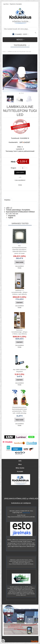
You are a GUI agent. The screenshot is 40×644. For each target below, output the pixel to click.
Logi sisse (6, 4)
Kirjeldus (7, 200)
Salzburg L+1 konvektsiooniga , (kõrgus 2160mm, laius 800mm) (19, 292)
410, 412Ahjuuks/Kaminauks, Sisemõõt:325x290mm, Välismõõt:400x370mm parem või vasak (19, 249)
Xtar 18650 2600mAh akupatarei (19, 371)
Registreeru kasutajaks (16, 4)
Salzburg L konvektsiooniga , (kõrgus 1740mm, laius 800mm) (19, 332)
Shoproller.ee (35, 641)
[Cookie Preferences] (3, 641)
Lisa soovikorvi (20, 180)
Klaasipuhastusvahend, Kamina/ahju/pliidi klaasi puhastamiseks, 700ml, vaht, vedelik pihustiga (19, 410)
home (4, 52)
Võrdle (20, 185)
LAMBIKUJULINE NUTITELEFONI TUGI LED (19, 52)
